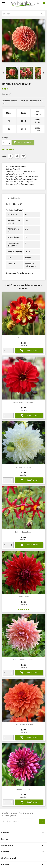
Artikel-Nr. (11, 204)
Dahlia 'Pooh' (24, 338)
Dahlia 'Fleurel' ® (23, 467)
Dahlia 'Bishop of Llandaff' (24, 402)
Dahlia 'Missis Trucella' (24, 724)
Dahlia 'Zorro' (23, 597)
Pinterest (23, 156)
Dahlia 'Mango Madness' (23, 660)
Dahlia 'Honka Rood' (23, 532)
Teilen (10, 156)
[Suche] (23, 14)
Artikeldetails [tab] (14, 198)
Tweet (17, 156)
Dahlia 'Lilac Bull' (23, 789)
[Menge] (5, 142)
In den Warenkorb (23, 142)
